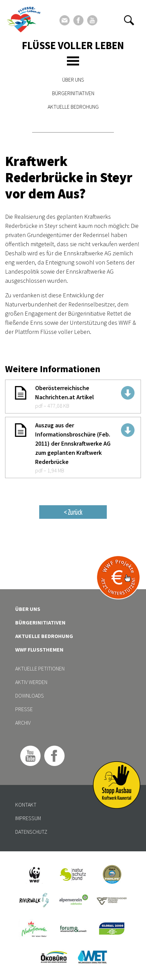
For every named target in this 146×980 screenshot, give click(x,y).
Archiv (23, 723)
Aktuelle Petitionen (40, 668)
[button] (129, 20)
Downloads (30, 696)
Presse (24, 709)
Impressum (28, 818)
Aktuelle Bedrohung (73, 107)
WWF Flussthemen (39, 649)
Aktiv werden (31, 682)
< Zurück (73, 512)
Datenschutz (31, 832)
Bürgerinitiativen (73, 93)
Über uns (73, 80)
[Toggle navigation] (73, 61)
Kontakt (26, 805)
